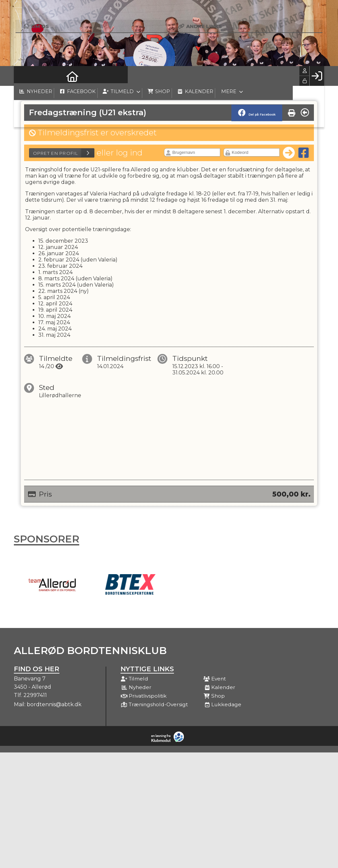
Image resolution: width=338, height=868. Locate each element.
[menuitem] (24, 76)
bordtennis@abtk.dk (54, 704)
